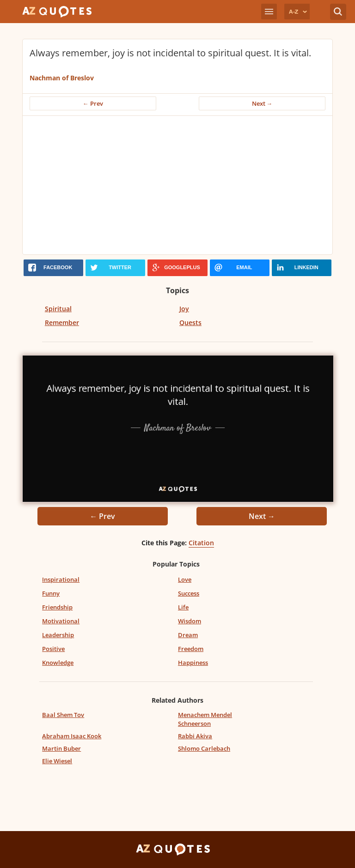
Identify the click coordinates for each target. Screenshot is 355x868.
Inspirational (61, 579)
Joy (184, 309)
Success (189, 593)
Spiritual (58, 309)
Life (183, 607)
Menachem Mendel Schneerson (205, 719)
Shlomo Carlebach (204, 748)
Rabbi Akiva (195, 736)
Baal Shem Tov (63, 715)
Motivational (61, 621)
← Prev (93, 103)
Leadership (58, 635)
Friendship (57, 607)
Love (185, 579)
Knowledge (58, 663)
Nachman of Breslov (62, 78)
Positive (53, 649)
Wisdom (190, 621)
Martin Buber (61, 748)
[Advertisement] (177, 185)
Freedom (191, 649)
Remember (62, 322)
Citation (201, 543)
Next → (262, 103)
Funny (51, 593)
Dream (188, 635)
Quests (190, 322)
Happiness (193, 663)
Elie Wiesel (57, 761)
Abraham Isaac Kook (72, 736)
